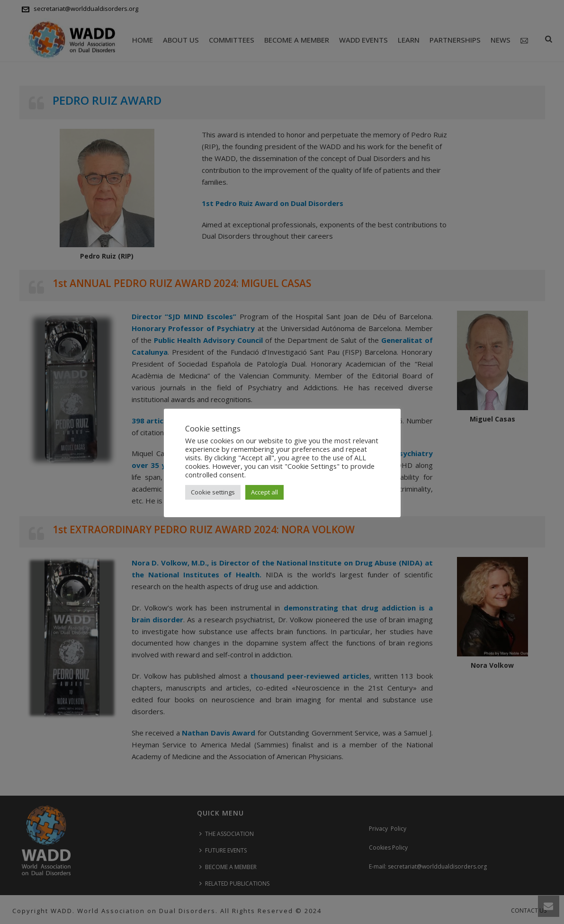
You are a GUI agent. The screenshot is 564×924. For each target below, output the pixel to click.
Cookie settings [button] (213, 492)
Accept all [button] (264, 492)
